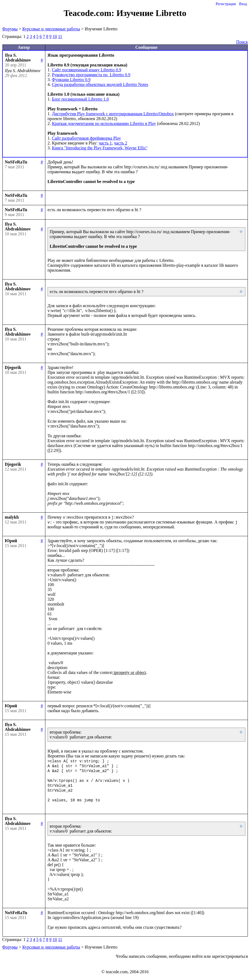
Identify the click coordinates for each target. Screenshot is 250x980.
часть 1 (105, 143)
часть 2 (121, 143)
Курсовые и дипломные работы (51, 29)
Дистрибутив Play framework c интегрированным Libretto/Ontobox (113, 114)
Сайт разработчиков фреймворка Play (86, 138)
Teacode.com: (90, 13)
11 (60, 36)
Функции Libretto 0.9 (71, 80)
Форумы (10, 29)
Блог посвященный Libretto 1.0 (80, 99)
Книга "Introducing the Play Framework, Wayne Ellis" (100, 148)
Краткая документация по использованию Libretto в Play (104, 123)
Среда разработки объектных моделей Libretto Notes (100, 84)
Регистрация (226, 4)
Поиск (242, 42)
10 (55, 36)
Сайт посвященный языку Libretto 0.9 (86, 70)
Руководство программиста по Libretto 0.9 (91, 75)
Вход (243, 4)
